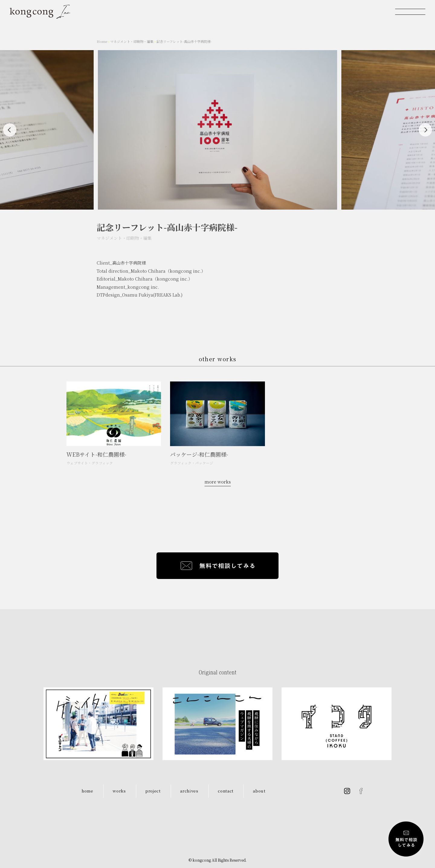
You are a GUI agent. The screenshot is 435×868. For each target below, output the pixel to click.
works (119, 791)
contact (226, 791)
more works (218, 482)
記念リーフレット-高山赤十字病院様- (184, 41)
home (87, 791)
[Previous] (10, 130)
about (259, 791)
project (153, 791)
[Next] (425, 130)
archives (189, 791)
